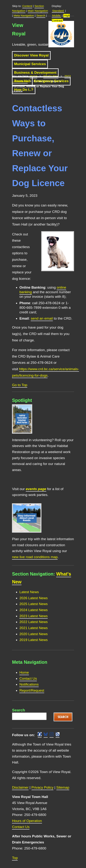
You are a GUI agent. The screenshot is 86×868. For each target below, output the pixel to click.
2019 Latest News (34, 640)
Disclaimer (20, 787)
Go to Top (20, 385)
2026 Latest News (34, 598)
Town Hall (22, 81)
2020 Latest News (34, 634)
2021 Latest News (34, 628)
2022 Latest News (34, 622)
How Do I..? (24, 90)
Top (15, 858)
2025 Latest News (34, 604)
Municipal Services (30, 64)
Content (27, 6)
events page (36, 489)
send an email (42, 318)
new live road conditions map (35, 557)
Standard (58, 11)
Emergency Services (51, 81)
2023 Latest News (34, 616)
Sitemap (63, 787)
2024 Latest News (34, 610)
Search (41, 15)
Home (24, 672)
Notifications (29, 684)
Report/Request (32, 690)
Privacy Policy (42, 787)
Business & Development (35, 73)
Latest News (29, 592)
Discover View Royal (31, 55)
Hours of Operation (27, 821)
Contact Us (28, 679)
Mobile (56, 15)
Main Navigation (38, 11)
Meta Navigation (24, 15)
